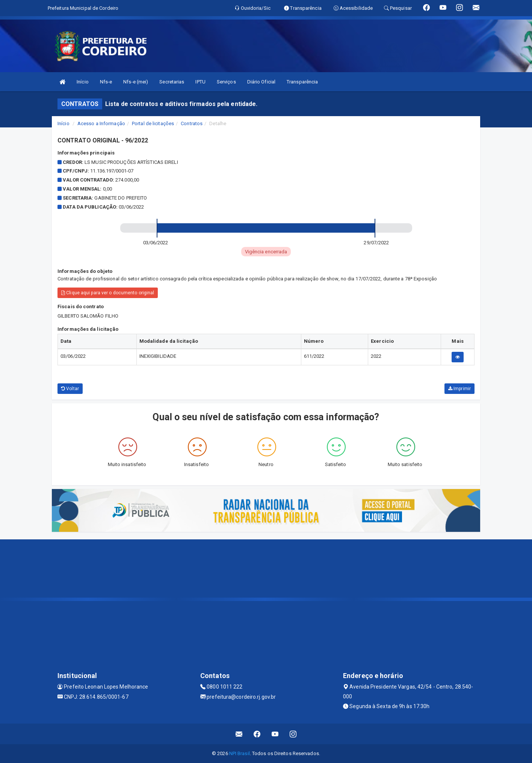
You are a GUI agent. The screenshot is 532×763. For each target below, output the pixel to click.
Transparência (302, 82)
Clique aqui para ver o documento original (108, 293)
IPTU (200, 82)
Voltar (70, 389)
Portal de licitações (153, 123)
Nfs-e (106, 82)
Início (83, 82)
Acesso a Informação (101, 123)
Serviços (226, 82)
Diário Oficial (261, 82)
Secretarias (172, 82)
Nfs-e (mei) (136, 82)
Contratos (192, 123)
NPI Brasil (240, 753)
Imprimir (459, 389)
